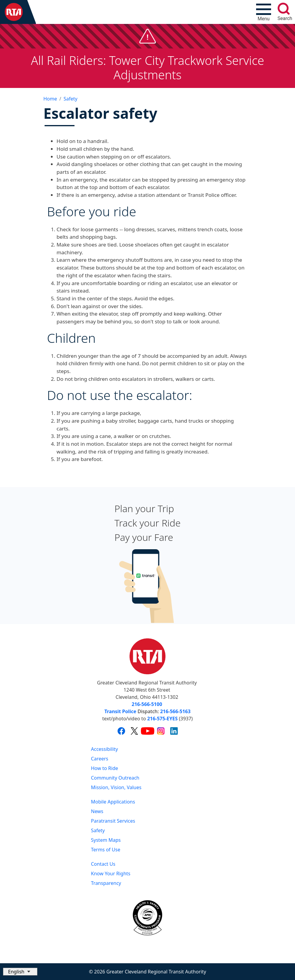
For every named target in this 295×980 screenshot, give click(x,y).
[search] (284, 9)
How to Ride (105, 768)
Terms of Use (106, 850)
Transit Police (120, 711)
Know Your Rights (111, 874)
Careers (100, 759)
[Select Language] (20, 972)
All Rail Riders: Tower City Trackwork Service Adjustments (147, 67)
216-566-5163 (175, 711)
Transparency (106, 883)
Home (50, 99)
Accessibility (104, 749)
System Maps (106, 840)
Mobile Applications (113, 802)
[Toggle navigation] (264, 12)
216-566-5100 (147, 704)
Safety (70, 99)
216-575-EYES (162, 719)
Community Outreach (115, 778)
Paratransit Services (113, 821)
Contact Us (103, 864)
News (97, 811)
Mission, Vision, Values (116, 787)
